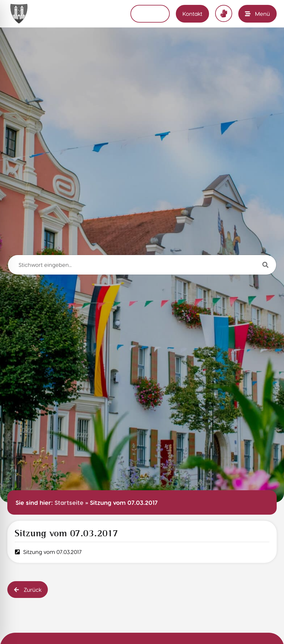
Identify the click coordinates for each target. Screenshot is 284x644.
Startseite (69, 502)
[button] (28, 590)
